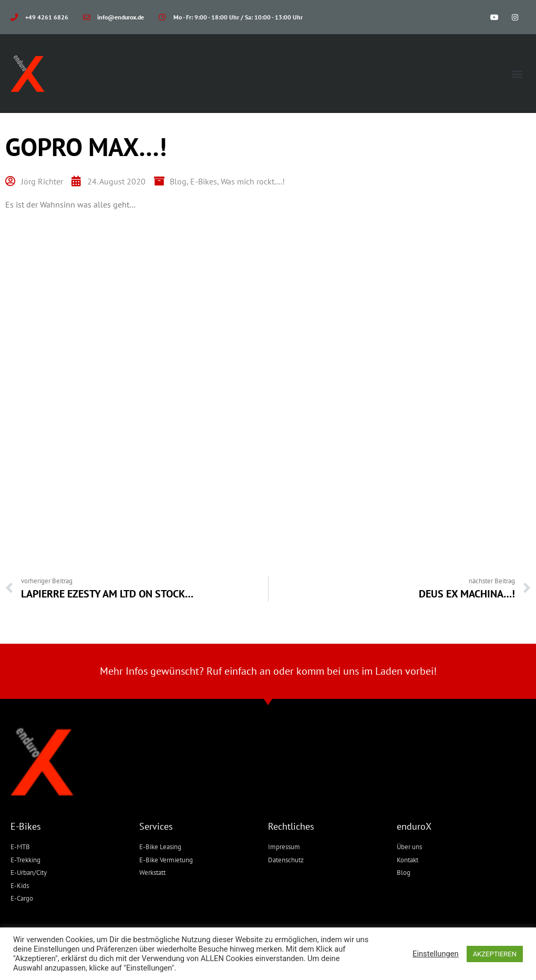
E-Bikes (204, 181)
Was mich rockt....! (253, 181)
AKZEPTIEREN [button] (495, 954)
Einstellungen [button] (436, 954)
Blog (178, 181)
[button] (517, 74)
